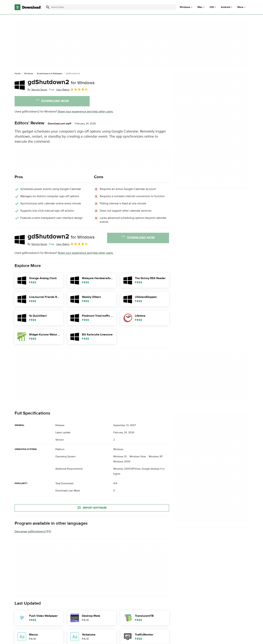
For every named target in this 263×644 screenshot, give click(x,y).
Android (226, 7)
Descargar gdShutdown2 (30, 532)
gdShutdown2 (61, 82)
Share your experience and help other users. (86, 112)
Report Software (92, 508)
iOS (212, 7)
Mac (200, 7)
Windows (185, 7)
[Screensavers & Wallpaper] (50, 74)
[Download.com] (28, 7)
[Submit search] (48, 7)
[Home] (18, 74)
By (37, 90)
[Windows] (29, 74)
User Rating (72, 89)
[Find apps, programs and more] (110, 7)
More (242, 7)
